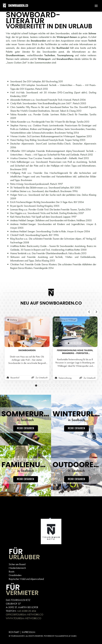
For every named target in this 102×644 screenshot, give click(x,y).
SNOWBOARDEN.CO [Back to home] (18, 6)
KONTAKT (14, 632)
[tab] (23, 343)
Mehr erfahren (26, 428)
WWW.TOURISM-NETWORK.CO (23, 618)
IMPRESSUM (29, 632)
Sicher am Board (17, 564)
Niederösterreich (17, 568)
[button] (95, 6)
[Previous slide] (89, 312)
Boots (12, 571)
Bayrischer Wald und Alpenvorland (26, 579)
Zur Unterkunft (39, 378)
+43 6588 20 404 (26, 611)
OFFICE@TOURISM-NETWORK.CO (25, 614)
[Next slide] (96, 312)
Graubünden (15, 575)
